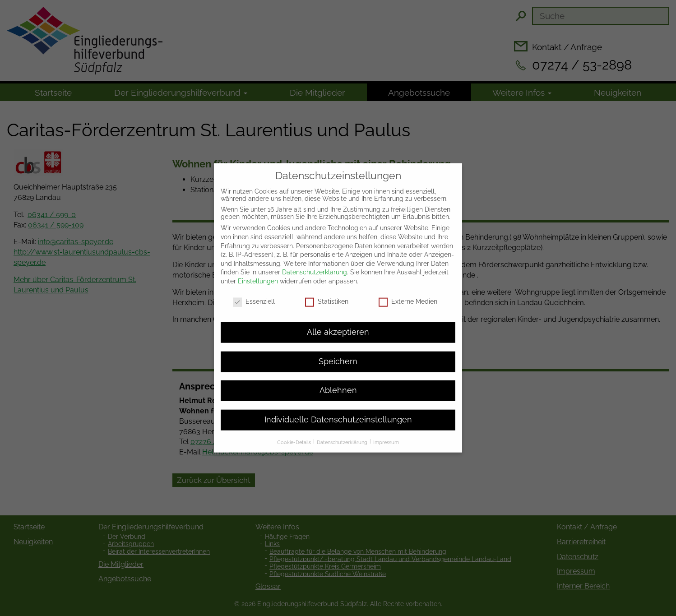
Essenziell (254, 293)
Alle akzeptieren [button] (338, 324)
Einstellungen (258, 273)
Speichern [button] (338, 353)
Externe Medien (408, 293)
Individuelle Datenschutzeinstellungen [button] (338, 411)
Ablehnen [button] (338, 382)
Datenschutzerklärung (315, 264)
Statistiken (327, 293)
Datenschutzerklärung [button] (343, 434)
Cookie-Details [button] (295, 434)
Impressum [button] (386, 434)
